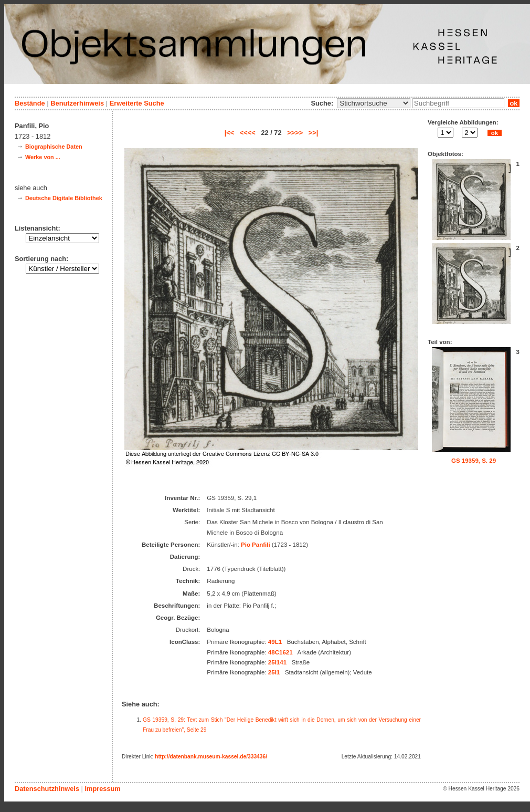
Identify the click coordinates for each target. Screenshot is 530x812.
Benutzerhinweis (77, 103)
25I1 (274, 672)
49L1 (275, 642)
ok (514, 103)
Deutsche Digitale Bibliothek (64, 198)
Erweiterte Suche (137, 103)
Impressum (102, 789)
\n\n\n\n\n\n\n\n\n (374, 103)
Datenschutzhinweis (47, 789)
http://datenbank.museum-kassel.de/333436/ (211, 757)
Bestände (30, 103)
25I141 (277, 662)
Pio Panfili (256, 545)
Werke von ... (43, 157)
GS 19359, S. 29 (474, 461)
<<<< (248, 133)
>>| (314, 133)
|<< (230, 133)
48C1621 (280, 652)
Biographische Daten (54, 147)
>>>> (295, 133)
